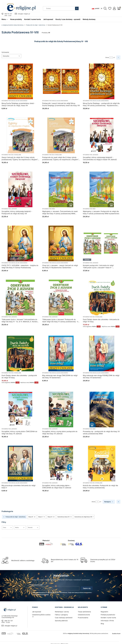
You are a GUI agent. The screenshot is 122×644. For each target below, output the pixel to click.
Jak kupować (37, 612)
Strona (107, 57)
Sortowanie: (5, 52)
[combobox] (58, 8)
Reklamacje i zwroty (62, 612)
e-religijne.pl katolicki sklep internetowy (13, 25)
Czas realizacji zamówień (64, 618)
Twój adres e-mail (36, 585)
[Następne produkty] (109, 502)
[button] (77, 8)
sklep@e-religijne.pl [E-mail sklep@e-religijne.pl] (24, 14)
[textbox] (11, 56)
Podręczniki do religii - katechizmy (36, 25)
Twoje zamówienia (84, 612)
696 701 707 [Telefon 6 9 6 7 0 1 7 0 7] (8, 14)
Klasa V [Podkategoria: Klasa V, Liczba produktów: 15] (42, 517)
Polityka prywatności (108, 615)
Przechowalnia (83, 618)
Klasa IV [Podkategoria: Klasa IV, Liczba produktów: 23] (32, 517)
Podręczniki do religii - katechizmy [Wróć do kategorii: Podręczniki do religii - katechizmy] (14, 517)
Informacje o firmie (107, 621)
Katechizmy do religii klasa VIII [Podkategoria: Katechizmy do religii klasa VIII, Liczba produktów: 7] (84, 517)
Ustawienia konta (84, 615)
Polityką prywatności (43, 594)
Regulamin (42, 592)
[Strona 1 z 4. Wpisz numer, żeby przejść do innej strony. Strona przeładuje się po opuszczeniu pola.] (111, 57)
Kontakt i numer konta (108, 618)
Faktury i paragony (61, 615)
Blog (102, 624)
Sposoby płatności (61, 621)
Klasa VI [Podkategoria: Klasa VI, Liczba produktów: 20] (51, 517)
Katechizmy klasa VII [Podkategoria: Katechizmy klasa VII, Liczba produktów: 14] (65, 517)
